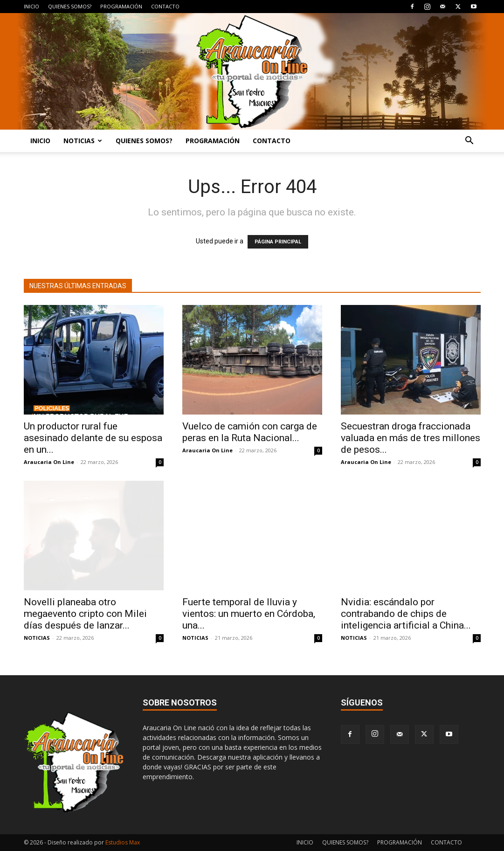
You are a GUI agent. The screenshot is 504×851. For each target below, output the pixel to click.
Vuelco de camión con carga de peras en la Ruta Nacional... (250, 432)
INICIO (31, 6)
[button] (469, 142)
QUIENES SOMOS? (70, 6)
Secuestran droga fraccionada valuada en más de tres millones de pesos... (411, 438)
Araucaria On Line (49, 462)
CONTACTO (165, 6)
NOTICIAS (83, 141)
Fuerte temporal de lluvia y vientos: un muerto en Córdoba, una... (249, 614)
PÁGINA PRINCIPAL (278, 242)
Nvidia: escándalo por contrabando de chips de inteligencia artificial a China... (406, 614)
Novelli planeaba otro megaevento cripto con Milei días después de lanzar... (85, 614)
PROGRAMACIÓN (121, 6)
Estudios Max (123, 842)
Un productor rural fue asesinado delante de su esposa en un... (93, 438)
